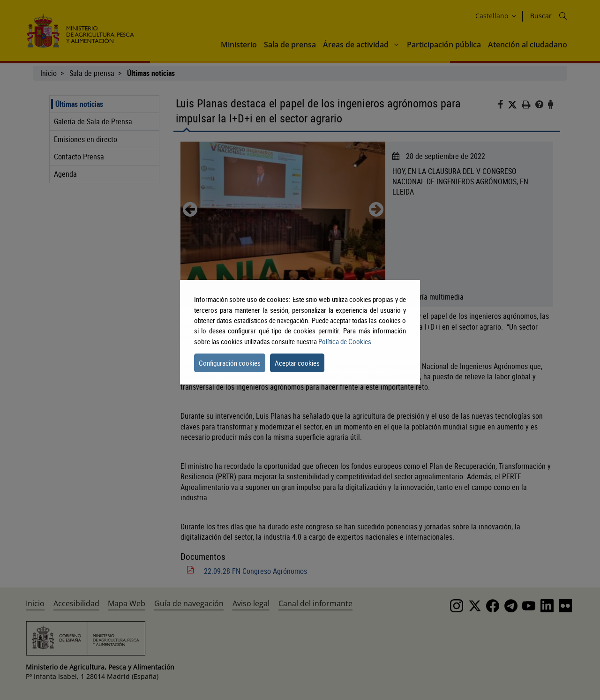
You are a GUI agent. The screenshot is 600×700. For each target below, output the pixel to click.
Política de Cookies (345, 341)
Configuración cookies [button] (230, 363)
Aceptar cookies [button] (297, 363)
